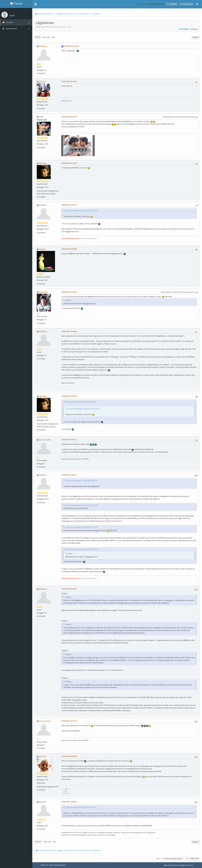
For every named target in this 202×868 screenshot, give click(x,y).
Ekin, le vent (45, 440)
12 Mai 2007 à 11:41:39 (69, 163)
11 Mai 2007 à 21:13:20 (71, 46)
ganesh (43, 802)
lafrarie (43, 756)
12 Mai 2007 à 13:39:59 (69, 331)
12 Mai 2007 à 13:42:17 (69, 440)
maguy (42, 249)
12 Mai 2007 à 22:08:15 (69, 802)
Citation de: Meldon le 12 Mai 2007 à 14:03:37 (81, 807)
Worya (42, 81)
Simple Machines (60, 865)
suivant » (194, 29)
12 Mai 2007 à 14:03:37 (69, 475)
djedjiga (43, 163)
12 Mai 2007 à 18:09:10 (69, 756)
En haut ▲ (190, 865)
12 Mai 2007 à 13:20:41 (69, 292)
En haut (38, 842)
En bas (38, 37)
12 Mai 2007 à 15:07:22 (69, 721)
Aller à (158, 859)
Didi (41, 117)
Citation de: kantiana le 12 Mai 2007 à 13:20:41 (82, 480)
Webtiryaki (167, 865)
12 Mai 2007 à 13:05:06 (69, 249)
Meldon (43, 205)
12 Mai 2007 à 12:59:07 (69, 205)
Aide (173, 865)
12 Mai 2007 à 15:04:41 (69, 589)
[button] (36, 4)
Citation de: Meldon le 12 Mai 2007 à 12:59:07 (81, 402)
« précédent (184, 29)
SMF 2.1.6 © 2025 (47, 865)
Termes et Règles (181, 865)
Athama (43, 46)
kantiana (43, 292)
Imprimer (195, 38)
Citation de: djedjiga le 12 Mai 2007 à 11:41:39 (81, 210)
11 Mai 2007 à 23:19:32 (69, 117)
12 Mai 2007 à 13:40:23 (69, 396)
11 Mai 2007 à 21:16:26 (69, 81)
